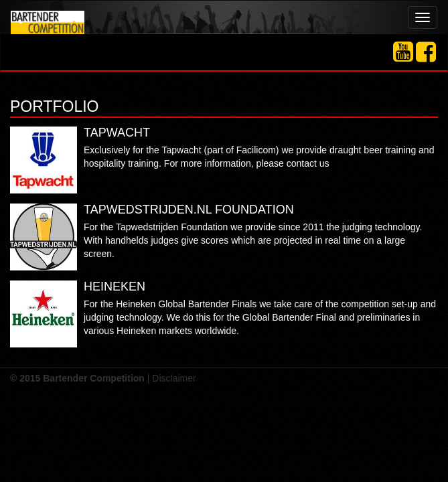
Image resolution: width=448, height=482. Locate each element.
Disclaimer (174, 378)
